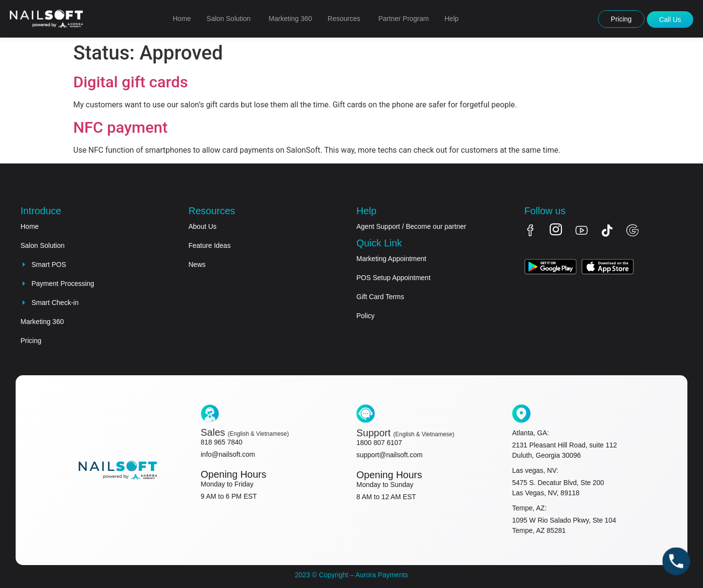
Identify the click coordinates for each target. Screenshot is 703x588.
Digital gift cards (131, 82)
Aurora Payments (381, 575)
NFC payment (120, 127)
